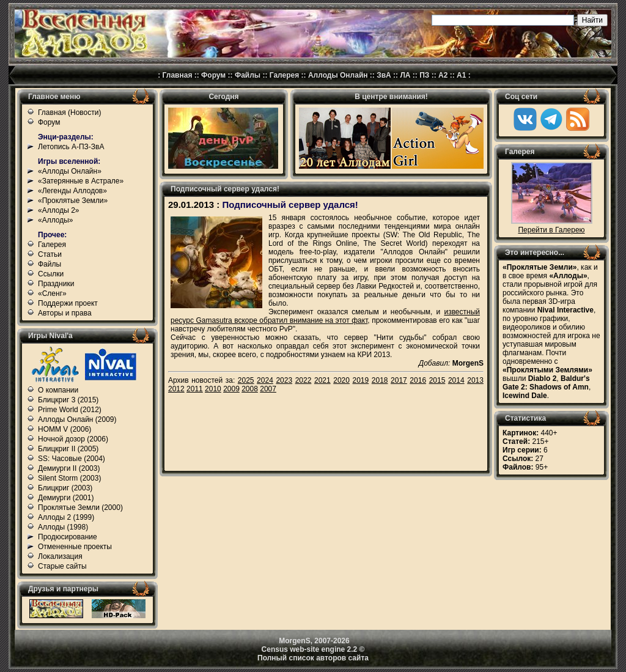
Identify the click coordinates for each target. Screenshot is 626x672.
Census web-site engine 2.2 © (313, 649)
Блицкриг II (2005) (68, 449)
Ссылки (51, 274)
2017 (399, 380)
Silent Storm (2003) (69, 478)
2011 (195, 389)
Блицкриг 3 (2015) (68, 400)
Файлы (248, 75)
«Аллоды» (56, 220)
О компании (58, 390)
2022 (304, 380)
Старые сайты (62, 566)
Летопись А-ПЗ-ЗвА (71, 147)
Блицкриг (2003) (65, 488)
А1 (461, 75)
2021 (322, 380)
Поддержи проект (68, 303)
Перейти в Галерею (551, 230)
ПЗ (424, 75)
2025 (246, 380)
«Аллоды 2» (59, 210)
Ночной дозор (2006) (73, 439)
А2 (443, 75)
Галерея (284, 75)
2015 (437, 380)
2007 (268, 389)
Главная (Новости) (69, 113)
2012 (176, 389)
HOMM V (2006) (64, 429)
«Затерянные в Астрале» (81, 181)
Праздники (56, 284)
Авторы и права (65, 313)
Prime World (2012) (70, 410)
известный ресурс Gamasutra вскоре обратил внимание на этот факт (325, 316)
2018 (380, 380)
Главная (178, 75)
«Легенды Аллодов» (72, 191)
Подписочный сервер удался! (290, 205)
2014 (456, 380)
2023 (284, 380)
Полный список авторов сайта (313, 658)
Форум (213, 75)
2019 (361, 380)
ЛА (405, 75)
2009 (231, 389)
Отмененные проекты (75, 547)
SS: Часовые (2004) (72, 459)
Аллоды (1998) (63, 527)
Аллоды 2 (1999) (66, 517)
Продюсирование (68, 537)
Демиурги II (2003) (69, 468)
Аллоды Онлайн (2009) (77, 419)
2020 (341, 380)
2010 (213, 389)
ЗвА (384, 75)
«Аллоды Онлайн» (70, 171)
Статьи (50, 254)
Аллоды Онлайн (338, 75)
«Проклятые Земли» (73, 201)
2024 (265, 380)
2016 (418, 380)
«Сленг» (52, 294)
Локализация (60, 556)
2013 (475, 380)
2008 (250, 389)
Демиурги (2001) (66, 498)
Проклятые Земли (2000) (80, 508)
